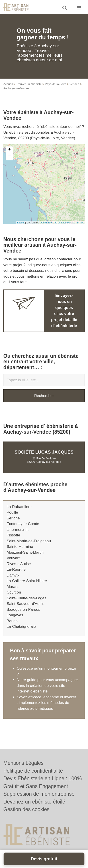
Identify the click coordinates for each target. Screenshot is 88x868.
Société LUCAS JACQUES (44, 452)
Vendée (74, 84)
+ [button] (9, 150)
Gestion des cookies (26, 809)
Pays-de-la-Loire (56, 84)
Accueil (8, 84)
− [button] (9, 156)
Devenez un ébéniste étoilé (34, 802)
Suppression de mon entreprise (39, 794)
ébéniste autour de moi (60, 127)
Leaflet (21, 223)
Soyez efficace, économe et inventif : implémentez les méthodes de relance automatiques (46, 703)
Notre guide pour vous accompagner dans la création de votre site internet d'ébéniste (47, 686)
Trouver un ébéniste (29, 84)
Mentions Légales (23, 763)
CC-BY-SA (78, 223)
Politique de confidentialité (33, 771)
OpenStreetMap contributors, (56, 223)
